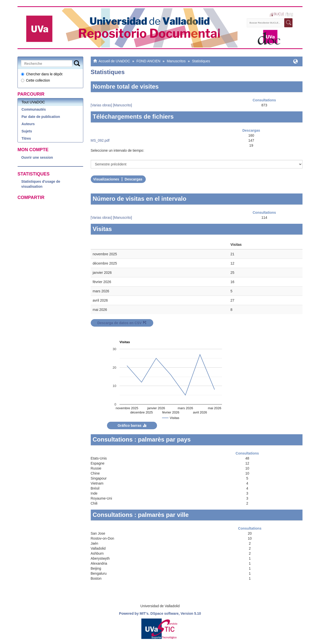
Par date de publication (41, 117)
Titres (26, 138)
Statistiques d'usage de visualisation (41, 184)
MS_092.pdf (100, 140)
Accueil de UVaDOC (114, 61)
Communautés (34, 109)
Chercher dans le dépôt (42, 74)
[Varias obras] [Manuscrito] (111, 105)
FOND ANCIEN (148, 61)
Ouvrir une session (37, 157)
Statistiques (201, 61)
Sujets (27, 131)
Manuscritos (176, 61)
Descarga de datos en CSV (122, 323)
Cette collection (35, 80)
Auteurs (28, 124)
